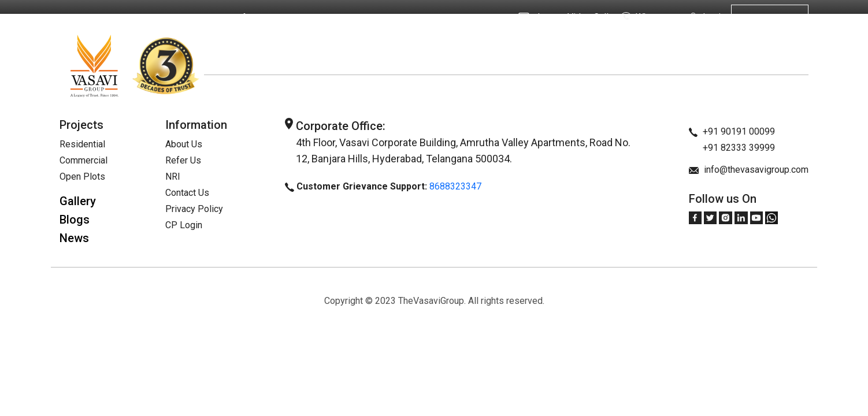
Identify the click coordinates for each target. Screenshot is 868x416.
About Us (129, 18)
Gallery (78, 201)
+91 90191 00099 (732, 131)
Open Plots (82, 177)
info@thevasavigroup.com (749, 170)
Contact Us (187, 193)
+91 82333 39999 (732, 148)
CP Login (184, 225)
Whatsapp (648, 17)
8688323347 (455, 186)
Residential (82, 144)
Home (87, 18)
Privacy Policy (194, 209)
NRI (212, 18)
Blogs (75, 220)
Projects (176, 18)
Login (706, 17)
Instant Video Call (563, 17)
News (74, 238)
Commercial (84, 160)
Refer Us (249, 18)
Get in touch (770, 18)
